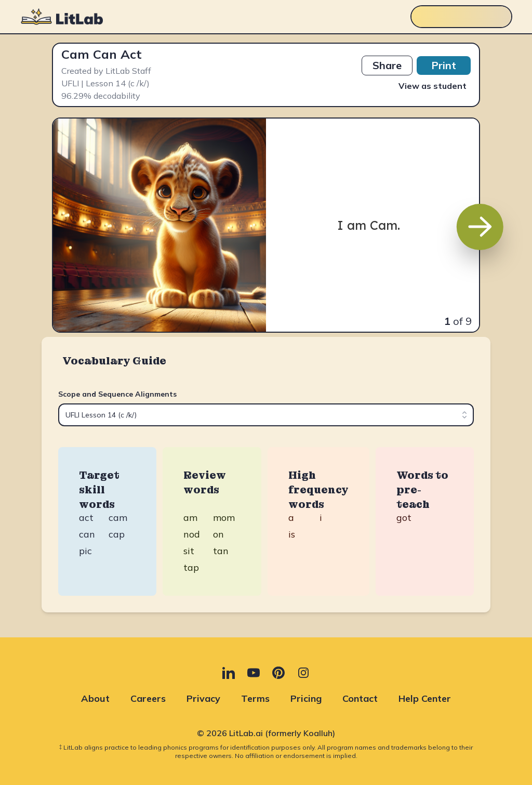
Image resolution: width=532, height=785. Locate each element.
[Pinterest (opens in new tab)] (278, 673)
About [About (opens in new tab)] (95, 698)
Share (387, 65)
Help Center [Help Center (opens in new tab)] (425, 698)
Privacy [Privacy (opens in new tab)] (203, 698)
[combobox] (266, 415)
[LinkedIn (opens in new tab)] (229, 673)
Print (444, 65)
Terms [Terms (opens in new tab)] (255, 698)
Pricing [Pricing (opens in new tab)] (306, 698)
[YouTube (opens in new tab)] (254, 673)
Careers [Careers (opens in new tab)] (148, 698)
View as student (433, 86)
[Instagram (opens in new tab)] (303, 673)
